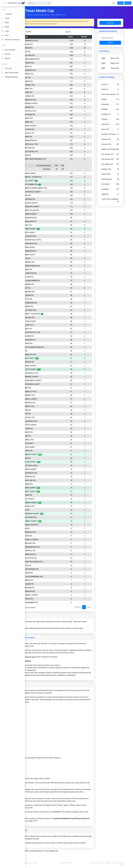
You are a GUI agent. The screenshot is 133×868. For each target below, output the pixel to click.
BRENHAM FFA (45, 588)
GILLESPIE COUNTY (47, 203)
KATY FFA (43, 52)
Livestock (12, 14)
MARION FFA (45, 48)
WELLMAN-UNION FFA (48, 281)
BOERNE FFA (45, 122)
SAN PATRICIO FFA (47, 473)
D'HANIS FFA (45, 484)
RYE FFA (43, 510)
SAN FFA (43, 528)
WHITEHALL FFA (46, 551)
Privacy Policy (106, 863)
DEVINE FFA (44, 495)
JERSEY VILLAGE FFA (48, 210)
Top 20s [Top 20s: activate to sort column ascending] (95, 37)
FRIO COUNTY (45, 443)
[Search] (37, 3)
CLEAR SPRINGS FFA (48, 569)
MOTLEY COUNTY (46, 369)
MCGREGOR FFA (46, 477)
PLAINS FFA (44, 269)
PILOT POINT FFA (46, 310)
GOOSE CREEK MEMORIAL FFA (51, 159)
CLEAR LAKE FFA (46, 480)
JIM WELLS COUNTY (47, 540)
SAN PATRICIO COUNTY (49, 192)
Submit (119, 43)
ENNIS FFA (44, 388)
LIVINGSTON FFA (46, 554)
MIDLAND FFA (45, 584)
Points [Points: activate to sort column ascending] (82, 37)
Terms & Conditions (117, 863)
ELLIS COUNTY (45, 499)
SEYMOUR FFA (45, 63)
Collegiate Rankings (10, 77)
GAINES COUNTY (46, 488)
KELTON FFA (44, 536)
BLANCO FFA (45, 118)
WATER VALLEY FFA (47, 144)
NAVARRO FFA (45, 336)
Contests (13, 54)
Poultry (13, 23)
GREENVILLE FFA (46, 532)
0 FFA (42, 351)
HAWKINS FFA (45, 107)
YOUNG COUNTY (46, 491)
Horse (13, 18)
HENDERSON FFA (46, 251)
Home (30, 15)
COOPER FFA (45, 573)
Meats (13, 27)
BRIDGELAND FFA (46, 221)
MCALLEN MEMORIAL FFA (50, 577)
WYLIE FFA (44, 565)
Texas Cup (13, 68)
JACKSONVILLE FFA (47, 373)
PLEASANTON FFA (47, 218)
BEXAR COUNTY (46, 447)
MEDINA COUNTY (46, 366)
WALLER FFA (45, 44)
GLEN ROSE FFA (46, 199)
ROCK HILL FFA (45, 417)
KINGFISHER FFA (46, 340)
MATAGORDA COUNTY (48, 384)
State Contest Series (10, 73)
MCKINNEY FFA (46, 85)
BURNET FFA (45, 89)
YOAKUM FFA (45, 306)
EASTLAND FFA (46, 55)
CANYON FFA (45, 74)
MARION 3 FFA (45, 406)
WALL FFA (44, 78)
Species (13, 58)
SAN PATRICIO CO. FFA (48, 332)
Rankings (38, 15)
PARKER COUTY (46, 255)
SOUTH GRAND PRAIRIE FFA (50, 347)
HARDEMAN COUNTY (48, 514)
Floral (13, 35)
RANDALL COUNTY (47, 399)
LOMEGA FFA (45, 580)
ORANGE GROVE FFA (47, 525)
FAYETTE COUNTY (47, 425)
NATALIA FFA (45, 599)
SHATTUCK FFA (46, 148)
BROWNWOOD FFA (47, 303)
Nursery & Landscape (13, 40)
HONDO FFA (44, 137)
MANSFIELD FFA (46, 403)
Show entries (39, 32)
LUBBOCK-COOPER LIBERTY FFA (52, 188)
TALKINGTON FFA (46, 273)
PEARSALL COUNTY (47, 595)
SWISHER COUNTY (47, 503)
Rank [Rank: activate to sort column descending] (34, 37)
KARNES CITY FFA (46, 392)
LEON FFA (43, 458)
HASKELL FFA (45, 440)
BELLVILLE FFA (45, 133)
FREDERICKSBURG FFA (48, 266)
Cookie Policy (127, 865)
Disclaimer (127, 863)
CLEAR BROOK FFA (47, 421)
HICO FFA (43, 288)
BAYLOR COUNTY (46, 462)
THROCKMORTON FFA (48, 547)
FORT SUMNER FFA (47, 184)
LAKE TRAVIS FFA (46, 517)
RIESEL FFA (44, 225)
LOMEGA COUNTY (47, 469)
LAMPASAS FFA (46, 591)
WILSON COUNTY (46, 321)
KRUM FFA (44, 155)
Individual (119, 23)
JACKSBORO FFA (46, 70)
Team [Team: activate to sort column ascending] (42, 37)
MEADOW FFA (45, 295)
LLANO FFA (44, 66)
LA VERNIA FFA (45, 96)
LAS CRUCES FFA (46, 236)
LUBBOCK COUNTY (47, 454)
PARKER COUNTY (46, 229)
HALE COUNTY (45, 181)
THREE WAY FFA (46, 543)
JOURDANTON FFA (47, 140)
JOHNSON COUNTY (47, 103)
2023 (113, 68)
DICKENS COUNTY (47, 214)
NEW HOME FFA (46, 115)
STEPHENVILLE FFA (47, 41)
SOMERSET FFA (46, 395)
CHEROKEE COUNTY (47, 377)
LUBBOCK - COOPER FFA (49, 177)
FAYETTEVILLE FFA (47, 466)
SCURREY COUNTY (47, 521)
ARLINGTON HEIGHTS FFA (50, 562)
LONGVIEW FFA (46, 292)
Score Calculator (9, 50)
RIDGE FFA (44, 195)
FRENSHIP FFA (45, 362)
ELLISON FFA (45, 429)
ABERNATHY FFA (46, 100)
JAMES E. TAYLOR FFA (48, 314)
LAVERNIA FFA (45, 284)
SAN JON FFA (45, 277)
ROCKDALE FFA (46, 506)
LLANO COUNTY (46, 247)
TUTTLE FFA (44, 299)
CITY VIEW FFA (45, 129)
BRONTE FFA (45, 432)
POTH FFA (44, 414)
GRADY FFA (44, 329)
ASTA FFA (43, 258)
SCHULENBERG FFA (47, 602)
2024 (113, 63)
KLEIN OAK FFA (46, 318)
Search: (88, 32)
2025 (113, 58)
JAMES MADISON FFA (48, 59)
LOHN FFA (44, 410)
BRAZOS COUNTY (46, 126)
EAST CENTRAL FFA (47, 152)
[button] (113, 3)
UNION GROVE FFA (47, 244)
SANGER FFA (45, 81)
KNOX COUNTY (45, 358)
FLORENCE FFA (45, 262)
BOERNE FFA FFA (46, 355)
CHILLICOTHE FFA (47, 558)
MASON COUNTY (46, 173)
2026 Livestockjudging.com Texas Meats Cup (63, 15)
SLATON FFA (44, 451)
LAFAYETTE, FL (45, 325)
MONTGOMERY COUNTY (49, 380)
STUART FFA (44, 92)
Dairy (13, 31)
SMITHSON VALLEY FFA (49, 240)
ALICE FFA (44, 436)
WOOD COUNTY (46, 232)
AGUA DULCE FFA (46, 111)
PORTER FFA (44, 343)
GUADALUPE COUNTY (48, 207)
